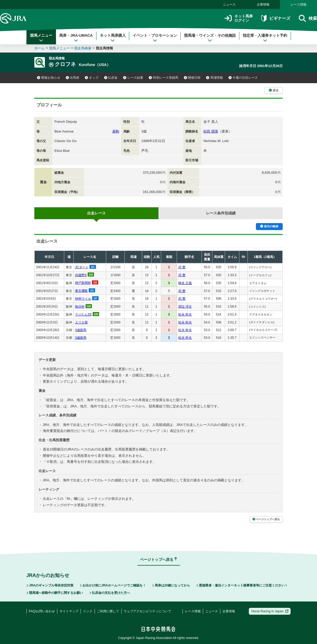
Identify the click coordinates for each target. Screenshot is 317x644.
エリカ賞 (81, 322)
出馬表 (73, 78)
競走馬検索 (83, 48)
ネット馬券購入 (113, 38)
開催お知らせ (49, 78)
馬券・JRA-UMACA (76, 38)
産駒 (116, 131)
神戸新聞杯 (83, 283)
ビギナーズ (276, 18)
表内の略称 (269, 226)
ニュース (229, 4)
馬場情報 (215, 78)
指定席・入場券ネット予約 (265, 38)
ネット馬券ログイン (239, 18)
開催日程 (192, 78)
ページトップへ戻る (266, 519)
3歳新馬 (81, 330)
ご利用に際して (108, 611)
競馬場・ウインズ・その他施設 (210, 38)
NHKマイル (83, 299)
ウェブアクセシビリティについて (147, 611)
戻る (274, 90)
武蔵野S (81, 275)
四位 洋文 (185, 307)
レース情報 (299, 4)
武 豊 (182, 267)
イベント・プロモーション (155, 38)
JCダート (82, 267)
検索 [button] (308, 18)
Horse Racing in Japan (270, 611)
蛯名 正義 (185, 283)
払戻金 (111, 78)
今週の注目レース (243, 78)
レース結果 (133, 78)
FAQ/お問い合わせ (42, 611)
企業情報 (263, 4)
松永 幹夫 (185, 314)
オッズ (92, 78)
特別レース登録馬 (164, 78)
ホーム (39, 48)
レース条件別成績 (221, 213)
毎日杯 (80, 307)
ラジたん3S (83, 314)
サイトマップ (69, 611)
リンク (88, 611)
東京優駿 (81, 291)
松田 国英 (211, 131)
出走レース (96, 213)
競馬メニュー (41, 38)
